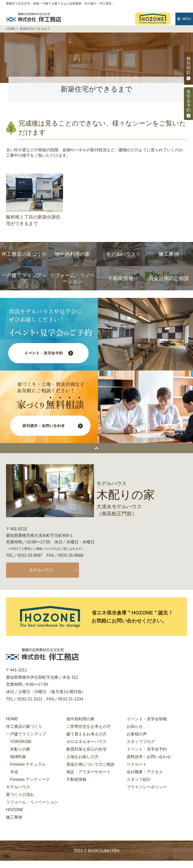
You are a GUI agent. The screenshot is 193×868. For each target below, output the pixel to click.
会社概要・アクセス (145, 773)
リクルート (137, 765)
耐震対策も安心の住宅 (86, 750)
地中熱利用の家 (80, 720)
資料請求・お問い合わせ (149, 757)
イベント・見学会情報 (147, 720)
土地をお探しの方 (82, 757)
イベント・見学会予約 (147, 750)
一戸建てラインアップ (26, 735)
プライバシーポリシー (147, 788)
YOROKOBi (21, 742)
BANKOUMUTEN (104, 851)
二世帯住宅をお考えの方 (88, 727)
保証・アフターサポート (88, 773)
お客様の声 (137, 735)
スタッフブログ (141, 742)
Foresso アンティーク (30, 780)
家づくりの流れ (20, 795)
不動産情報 (76, 780)
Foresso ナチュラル (28, 765)
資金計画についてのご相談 (90, 765)
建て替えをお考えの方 (86, 735)
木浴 (14, 773)
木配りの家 (20, 750)
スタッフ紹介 (139, 780)
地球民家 (18, 757)
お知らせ (135, 727)
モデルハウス (41, 570)
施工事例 (14, 818)
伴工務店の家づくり (24, 727)
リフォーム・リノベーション (32, 803)
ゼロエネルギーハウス (86, 742)
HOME (12, 720)
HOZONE (15, 810)
